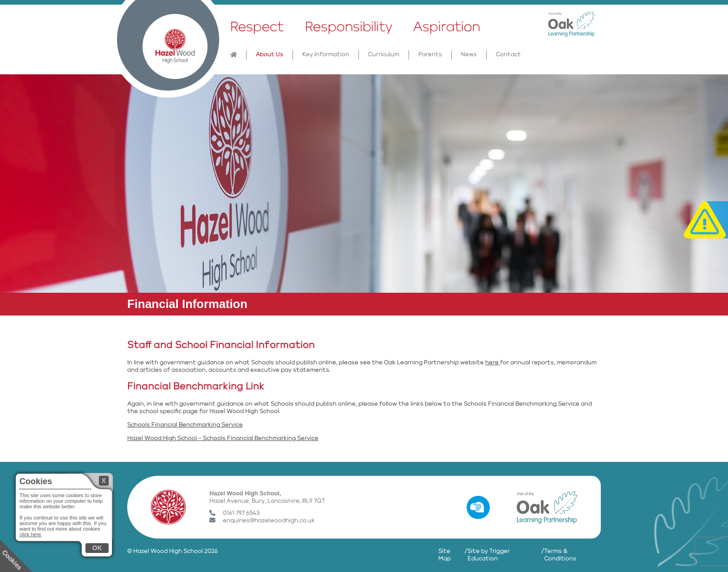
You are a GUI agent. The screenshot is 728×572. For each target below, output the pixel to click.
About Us (270, 55)
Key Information (326, 55)
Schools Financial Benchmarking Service (185, 425)
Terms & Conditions (560, 555)
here (493, 363)
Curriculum (384, 55)
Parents (430, 55)
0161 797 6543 (234, 513)
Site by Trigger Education (489, 555)
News (469, 55)
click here (30, 534)
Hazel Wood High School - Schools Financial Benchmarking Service (223, 438)
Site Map (445, 555)
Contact (508, 55)
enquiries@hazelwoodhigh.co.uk (262, 521)
